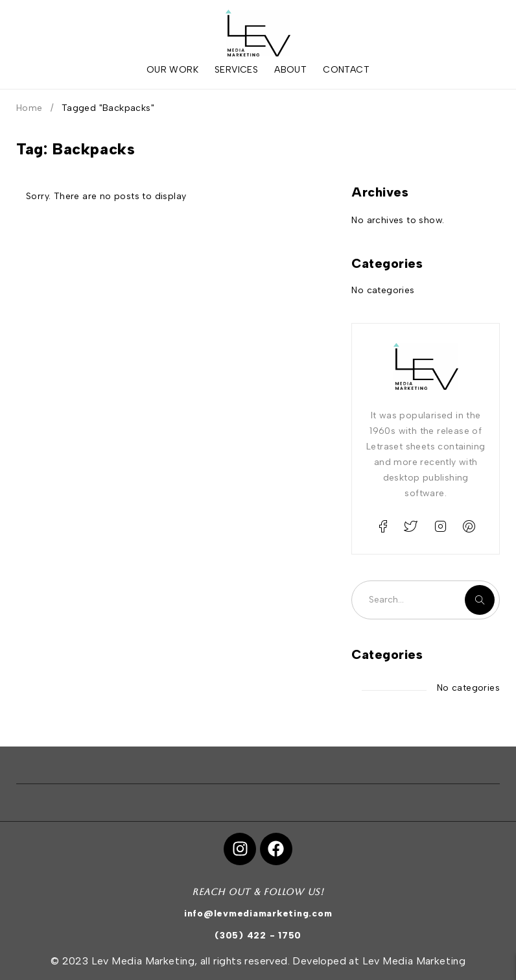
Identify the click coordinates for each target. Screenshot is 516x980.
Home (29, 108)
